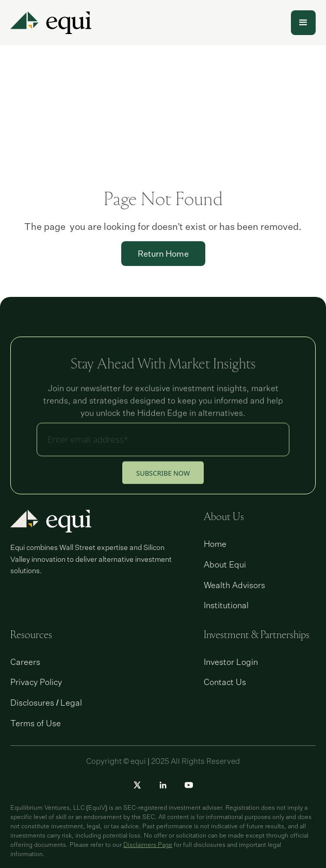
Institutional (226, 605)
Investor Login (231, 662)
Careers (25, 662)
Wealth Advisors (234, 585)
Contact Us (225, 682)
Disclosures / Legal (46, 703)
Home (215, 544)
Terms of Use (36, 723)
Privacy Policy (36, 682)
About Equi (225, 564)
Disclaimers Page (148, 845)
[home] (51, 23)
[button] (303, 23)
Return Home (163, 254)
